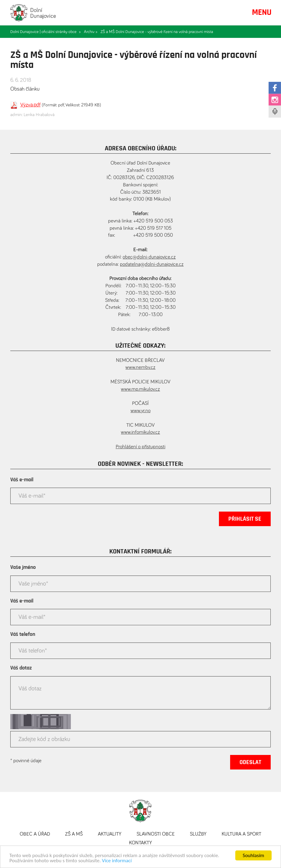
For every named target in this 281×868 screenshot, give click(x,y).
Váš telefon (23, 634)
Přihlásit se (245, 519)
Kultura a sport (241, 834)
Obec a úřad (35, 834)
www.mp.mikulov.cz (140, 389)
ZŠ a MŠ (74, 834)
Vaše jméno (23, 567)
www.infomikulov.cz (140, 432)
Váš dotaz (21, 668)
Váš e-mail (22, 480)
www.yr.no (140, 411)
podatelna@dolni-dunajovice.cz (152, 264)
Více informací (117, 861)
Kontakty (140, 843)
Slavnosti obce (156, 834)
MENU (262, 12)
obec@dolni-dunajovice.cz (149, 257)
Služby (198, 834)
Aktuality (110, 834)
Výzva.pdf (30, 105)
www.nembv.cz (140, 367)
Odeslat (250, 762)
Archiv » (91, 32)
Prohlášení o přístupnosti (140, 447)
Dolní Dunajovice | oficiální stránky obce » (46, 32)
